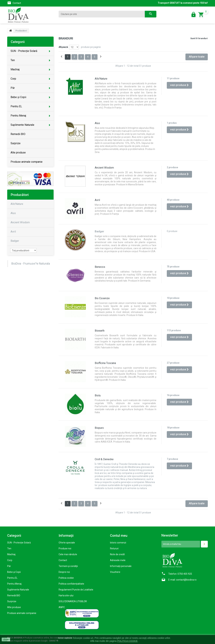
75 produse (173, 267)
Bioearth (100, 331)
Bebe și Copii (14, 572)
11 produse (173, 78)
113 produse (174, 330)
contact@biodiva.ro (186, 580)
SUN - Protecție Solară (19, 543)
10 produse (173, 298)
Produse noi (65, 548)
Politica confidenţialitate (71, 584)
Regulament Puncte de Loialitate (76, 590)
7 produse (172, 459)
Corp (10, 560)
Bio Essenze (102, 298)
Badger (15, 241)
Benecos (100, 267)
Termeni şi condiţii (68, 566)
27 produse (173, 363)
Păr (9, 566)
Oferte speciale (67, 543)
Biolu (98, 395)
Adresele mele (118, 560)
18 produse (173, 428)
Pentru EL (12, 578)
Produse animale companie (22, 613)
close (6, 639)
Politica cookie (66, 578)
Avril (97, 200)
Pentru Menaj (14, 584)
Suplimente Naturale (18, 590)
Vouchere (115, 572)
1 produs (172, 123)
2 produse (172, 167)
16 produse (173, 395)
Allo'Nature (101, 79)
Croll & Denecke (104, 459)
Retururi (114, 548)
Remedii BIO (14, 595)
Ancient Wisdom (104, 168)
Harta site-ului (66, 595)
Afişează (63, 47)
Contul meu (119, 536)
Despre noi (64, 572)
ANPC (62, 607)
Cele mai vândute (68, 554)
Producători (20, 195)
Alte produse (14, 607)
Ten (9, 548)
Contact (17, 3)
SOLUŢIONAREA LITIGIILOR (73, 601)
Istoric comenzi (118, 543)
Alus (97, 123)
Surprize (12, 601)
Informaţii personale (121, 566)
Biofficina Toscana (105, 363)
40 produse (173, 200)
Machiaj (11, 554)
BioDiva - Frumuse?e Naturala (31, 264)
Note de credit (117, 554)
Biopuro (99, 428)
